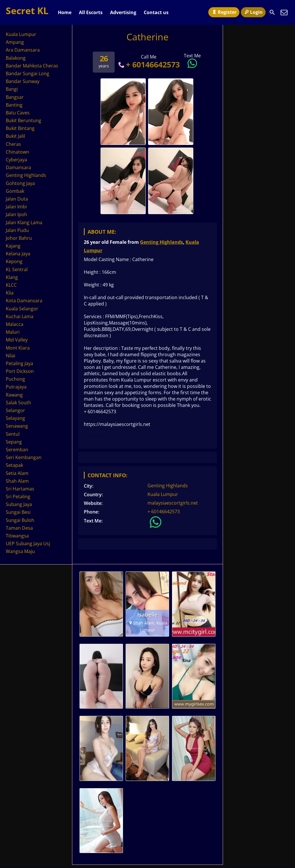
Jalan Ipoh (16, 214)
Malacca (15, 324)
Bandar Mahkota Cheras (32, 66)
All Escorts (91, 12)
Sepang (14, 442)
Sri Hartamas (20, 489)
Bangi (12, 89)
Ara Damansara (23, 50)
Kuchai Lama (20, 316)
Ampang (15, 42)
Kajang (13, 246)
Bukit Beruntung (23, 120)
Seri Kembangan (24, 457)
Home (65, 12)
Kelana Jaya (18, 254)
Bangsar (15, 97)
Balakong (16, 58)
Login (253, 12)
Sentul (13, 434)
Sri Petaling (18, 497)
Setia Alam (17, 473)
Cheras (13, 144)
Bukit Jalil (15, 136)
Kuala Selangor (22, 309)
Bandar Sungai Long (28, 73)
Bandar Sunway (23, 81)
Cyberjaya (16, 160)
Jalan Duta (17, 199)
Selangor (15, 410)
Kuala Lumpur (163, 494)
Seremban (17, 450)
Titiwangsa (17, 536)
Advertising (123, 12)
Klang (12, 277)
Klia (10, 293)
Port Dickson (20, 371)
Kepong (14, 261)
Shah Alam (17, 481)
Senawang (17, 426)
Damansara (18, 167)
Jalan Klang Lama (24, 222)
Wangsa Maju (20, 551)
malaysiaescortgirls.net (173, 503)
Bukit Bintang (20, 128)
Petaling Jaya (19, 363)
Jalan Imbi (16, 207)
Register (224, 12)
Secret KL (27, 11)
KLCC (11, 285)
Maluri (13, 332)
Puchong (15, 379)
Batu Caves (18, 113)
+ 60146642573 (149, 64)
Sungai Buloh (20, 520)
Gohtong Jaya (20, 183)
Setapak (14, 465)
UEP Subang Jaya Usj (28, 544)
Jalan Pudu (17, 230)
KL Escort (94, 435)
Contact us (156, 12)
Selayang (15, 418)
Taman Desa (19, 528)
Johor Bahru (19, 238)
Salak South (18, 403)
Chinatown (17, 152)
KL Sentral (17, 269)
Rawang (14, 395)
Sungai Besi (18, 512)
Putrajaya (16, 387)
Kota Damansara (24, 301)
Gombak (15, 191)
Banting (14, 105)
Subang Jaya (19, 504)
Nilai (11, 356)
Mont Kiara (18, 348)
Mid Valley (17, 340)
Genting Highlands (161, 242)
